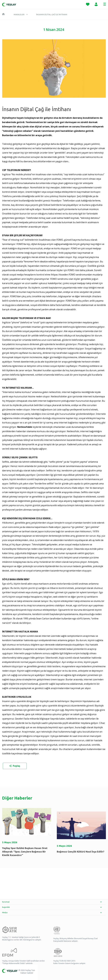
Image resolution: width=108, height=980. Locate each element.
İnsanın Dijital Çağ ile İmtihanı (52, 14)
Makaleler (19, 14)
